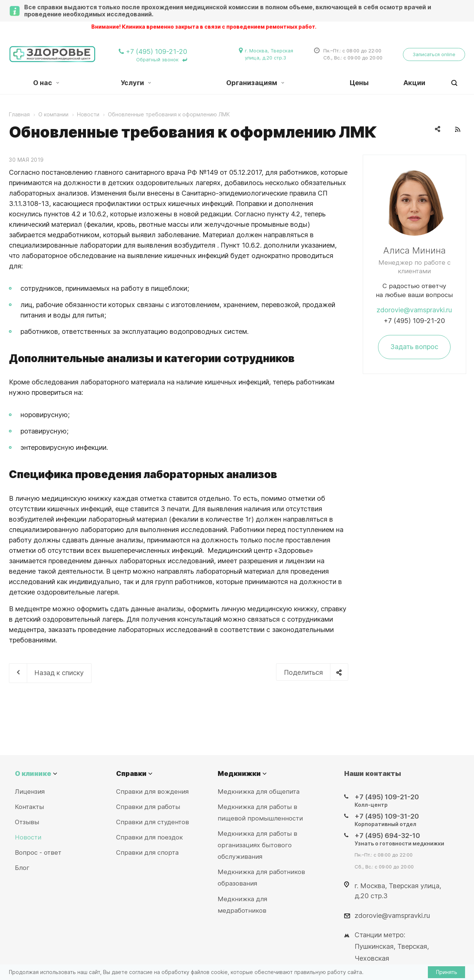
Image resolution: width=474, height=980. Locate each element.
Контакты (29, 807)
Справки (131, 773)
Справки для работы (148, 807)
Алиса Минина (414, 250)
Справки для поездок (149, 837)
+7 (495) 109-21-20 (414, 321)
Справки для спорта (147, 852)
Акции (414, 83)
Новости (28, 837)
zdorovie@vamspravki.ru (414, 310)
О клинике (33, 773)
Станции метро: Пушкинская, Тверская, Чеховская (392, 946)
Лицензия (30, 792)
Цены (359, 83)
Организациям (255, 83)
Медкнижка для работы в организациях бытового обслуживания (257, 845)
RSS (458, 129)
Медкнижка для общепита (259, 792)
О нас (46, 83)
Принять (447, 972)
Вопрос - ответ (38, 852)
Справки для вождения (152, 792)
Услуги (136, 83)
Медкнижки (239, 773)
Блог (22, 868)
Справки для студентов (153, 822)
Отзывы (27, 822)
